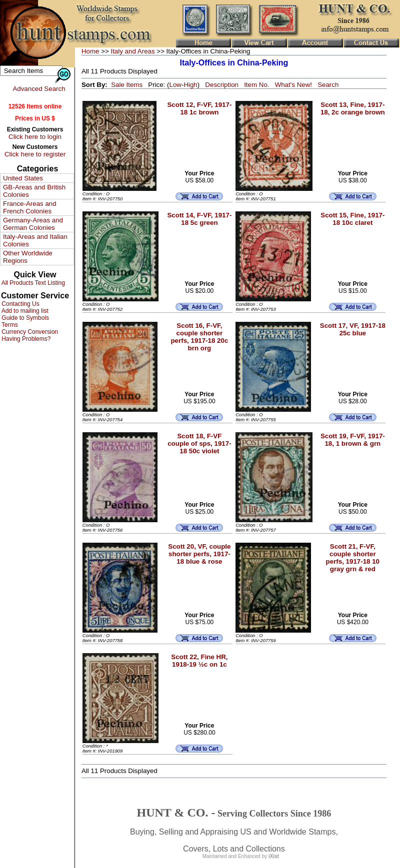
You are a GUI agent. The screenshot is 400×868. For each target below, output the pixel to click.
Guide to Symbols (24, 318)
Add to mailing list (24, 311)
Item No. (256, 85)
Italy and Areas (132, 51)
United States (23, 178)
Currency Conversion (29, 332)
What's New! (293, 85)
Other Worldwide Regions (28, 257)
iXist (274, 856)
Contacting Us (20, 304)
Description (222, 85)
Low (175, 85)
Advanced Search (39, 89)
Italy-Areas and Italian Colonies (35, 240)
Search (328, 85)
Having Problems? (25, 339)
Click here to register (35, 154)
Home (90, 51)
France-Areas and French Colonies (30, 207)
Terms (9, 325)
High (190, 85)
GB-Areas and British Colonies (34, 191)
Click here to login (35, 137)
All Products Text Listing (32, 283)
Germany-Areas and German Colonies (33, 224)
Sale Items (127, 85)
